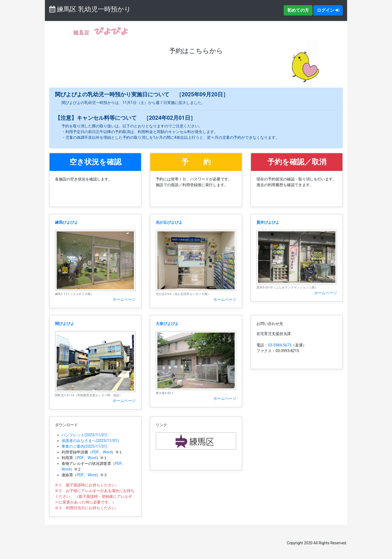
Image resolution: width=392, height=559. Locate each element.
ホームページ (124, 299)
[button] (95, 162)
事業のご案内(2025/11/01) (84, 446)
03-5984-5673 (280, 345)
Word (107, 452)
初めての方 (298, 10)
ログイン (328, 10)
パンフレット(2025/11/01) (84, 435)
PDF (96, 452)
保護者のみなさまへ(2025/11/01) (90, 441)
